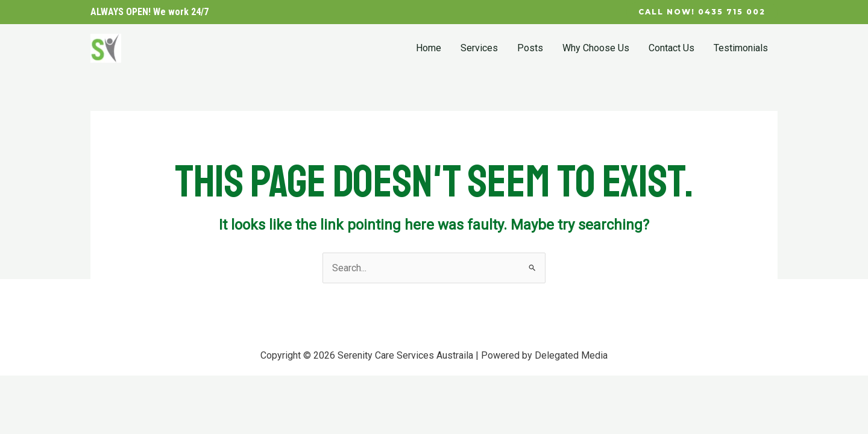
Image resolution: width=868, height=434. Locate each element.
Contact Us (671, 48)
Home (429, 48)
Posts (530, 48)
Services (479, 48)
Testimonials (741, 48)
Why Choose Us (596, 48)
